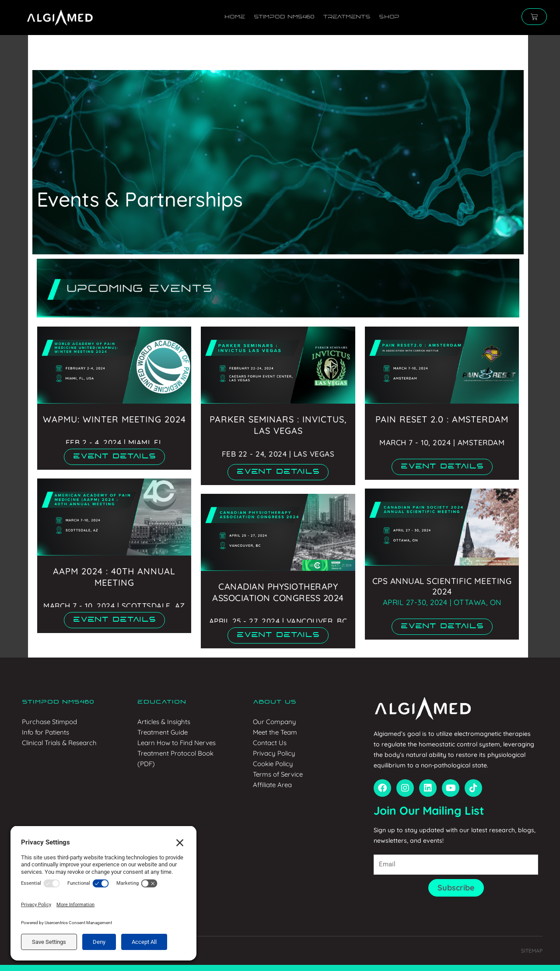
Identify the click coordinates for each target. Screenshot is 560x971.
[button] (114, 457)
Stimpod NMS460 (284, 17)
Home (235, 17)
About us (275, 702)
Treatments (346, 17)
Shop (389, 17)
